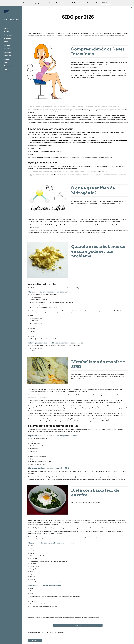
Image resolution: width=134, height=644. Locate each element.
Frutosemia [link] (8, 35)
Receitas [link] (7, 45)
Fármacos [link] (7, 56)
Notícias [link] (7, 59)
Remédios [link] (7, 49)
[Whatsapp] (78, 625)
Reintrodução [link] (9, 66)
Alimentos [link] (8, 38)
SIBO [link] (6, 69)
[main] (78, 17)
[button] (132, 8)
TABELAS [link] (7, 42)
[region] (67, 3)
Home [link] (6, 28)
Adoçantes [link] (8, 52)
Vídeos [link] (6, 31)
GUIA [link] (6, 62)
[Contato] (35, 640)
